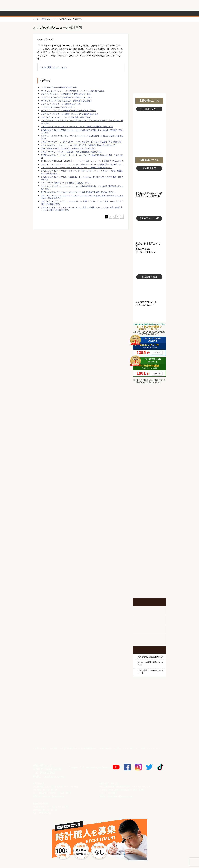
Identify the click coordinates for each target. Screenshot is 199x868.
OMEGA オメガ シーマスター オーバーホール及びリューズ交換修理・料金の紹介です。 (77, 168)
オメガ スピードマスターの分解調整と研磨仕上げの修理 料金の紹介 (68, 111)
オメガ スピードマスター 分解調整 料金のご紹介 (61, 104)
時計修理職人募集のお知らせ (150, 657)
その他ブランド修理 (149, 516)
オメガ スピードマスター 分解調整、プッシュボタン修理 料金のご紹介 (70, 114)
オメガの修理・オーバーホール (53, 67)
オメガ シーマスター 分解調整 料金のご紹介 (59, 88)
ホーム (36, 19)
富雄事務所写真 (149, 290)
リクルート (129, 749)
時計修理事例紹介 (132, 14)
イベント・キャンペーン (149, 588)
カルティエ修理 (149, 443)
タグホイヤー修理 (149, 454)
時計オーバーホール (149, 526)
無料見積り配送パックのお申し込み (81, 251)
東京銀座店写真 (149, 182)
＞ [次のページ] (122, 217)
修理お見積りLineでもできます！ (131, 5)
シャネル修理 (149, 495)
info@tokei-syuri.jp (54, 777)
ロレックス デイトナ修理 (149, 423)
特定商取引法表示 (69, 749)
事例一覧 (157, 373)
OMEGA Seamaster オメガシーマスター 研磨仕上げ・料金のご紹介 (68, 148)
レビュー (157, 353)
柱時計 (149, 611)
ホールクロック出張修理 (149, 620)
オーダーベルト (149, 639)
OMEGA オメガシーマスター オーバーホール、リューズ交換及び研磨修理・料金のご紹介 (77, 127)
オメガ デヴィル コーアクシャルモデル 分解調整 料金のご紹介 (66, 101)
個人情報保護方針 (88, 749)
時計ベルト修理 (149, 537)
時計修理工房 (44, 760)
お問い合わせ (154, 5)
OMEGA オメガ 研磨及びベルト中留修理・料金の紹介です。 (66, 183)
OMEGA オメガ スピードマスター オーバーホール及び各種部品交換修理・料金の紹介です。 (78, 192)
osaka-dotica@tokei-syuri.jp (120, 796)
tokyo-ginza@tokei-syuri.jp (53, 796)
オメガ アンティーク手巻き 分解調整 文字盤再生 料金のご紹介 (66, 97)
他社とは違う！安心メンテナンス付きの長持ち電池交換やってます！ (149, 552)
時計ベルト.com (149, 736)
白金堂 (149, 726)
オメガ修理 (149, 433)
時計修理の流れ (44, 14)
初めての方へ (149, 42)
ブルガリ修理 (149, 464)
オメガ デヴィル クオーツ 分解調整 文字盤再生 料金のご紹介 (66, 94)
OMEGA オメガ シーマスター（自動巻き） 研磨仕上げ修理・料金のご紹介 (71, 152)
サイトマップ (155, 749)
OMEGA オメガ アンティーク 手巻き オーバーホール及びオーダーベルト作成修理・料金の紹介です (81, 142)
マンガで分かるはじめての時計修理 (149, 397)
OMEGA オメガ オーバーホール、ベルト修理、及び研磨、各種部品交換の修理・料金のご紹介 (79, 145)
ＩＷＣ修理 (149, 474)
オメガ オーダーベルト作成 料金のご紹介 (58, 107)
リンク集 (142, 749)
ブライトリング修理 (149, 485)
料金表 (110, 14)
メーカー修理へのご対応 (110, 749)
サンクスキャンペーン (149, 697)
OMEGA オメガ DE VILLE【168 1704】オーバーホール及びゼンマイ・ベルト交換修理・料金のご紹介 (82, 161)
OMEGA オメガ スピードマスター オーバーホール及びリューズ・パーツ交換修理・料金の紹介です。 (82, 164)
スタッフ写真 (149, 127)
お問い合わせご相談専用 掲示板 (149, 570)
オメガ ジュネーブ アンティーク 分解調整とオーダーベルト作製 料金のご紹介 (73, 91)
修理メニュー (47, 19)
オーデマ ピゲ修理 (149, 505)
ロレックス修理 (149, 412)
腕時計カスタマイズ (149, 630)
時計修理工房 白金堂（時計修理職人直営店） (44, 7)
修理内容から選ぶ (88, 14)
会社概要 (54, 749)
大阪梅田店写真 (149, 232)
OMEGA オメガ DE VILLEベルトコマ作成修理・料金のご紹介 (66, 117)
